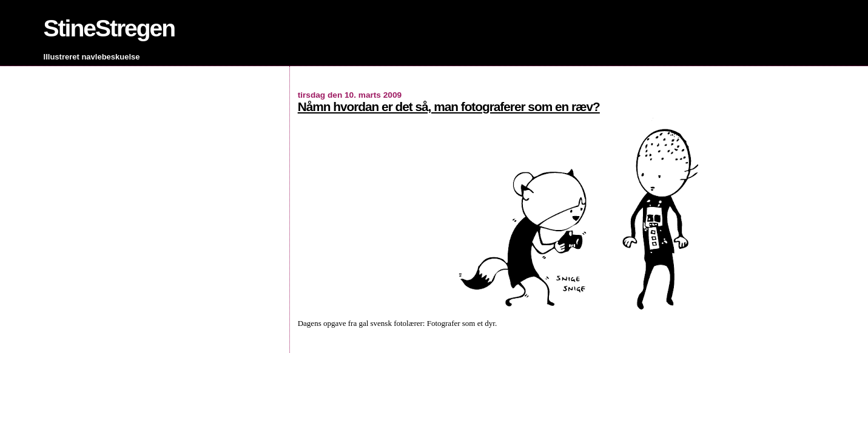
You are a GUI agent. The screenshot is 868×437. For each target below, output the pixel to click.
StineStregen (109, 28)
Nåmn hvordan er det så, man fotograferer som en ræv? (449, 107)
